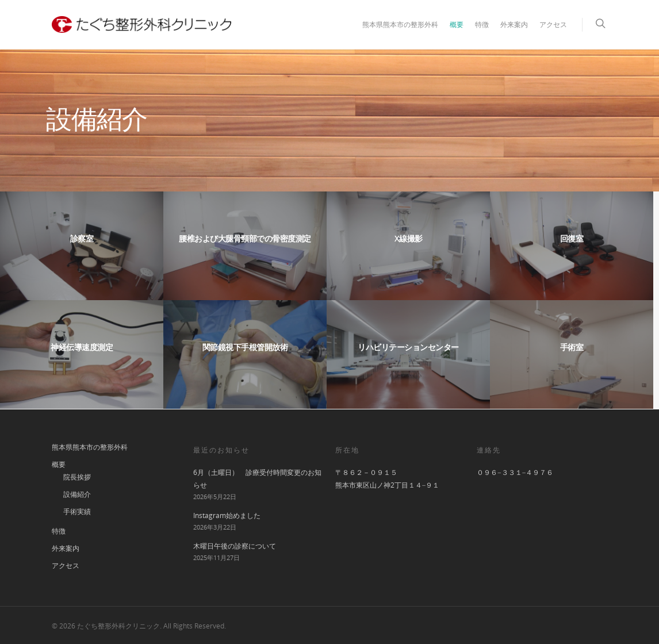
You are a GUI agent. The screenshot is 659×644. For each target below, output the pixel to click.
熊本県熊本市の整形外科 (400, 24)
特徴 (482, 24)
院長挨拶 (77, 477)
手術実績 (77, 511)
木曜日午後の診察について (235, 546)
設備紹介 (77, 494)
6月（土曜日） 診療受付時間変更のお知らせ (257, 479)
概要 (457, 24)
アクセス (553, 24)
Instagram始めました (227, 515)
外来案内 (514, 24)
